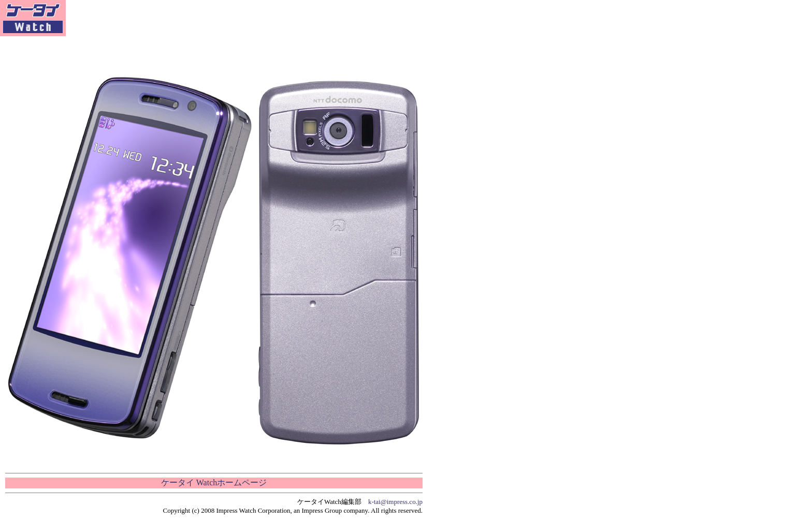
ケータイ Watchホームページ (214, 482)
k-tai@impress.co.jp (395, 502)
